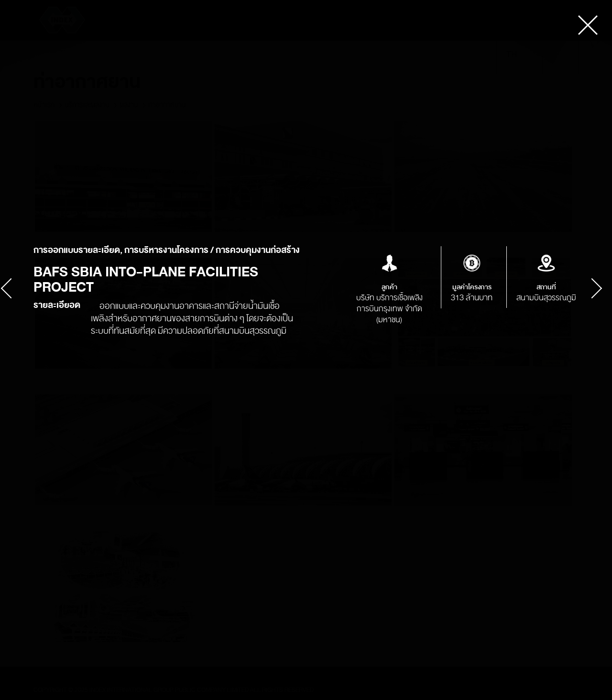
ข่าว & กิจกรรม (340, 55)
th (512, 54)
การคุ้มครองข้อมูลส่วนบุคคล (81, 55)
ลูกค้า (299, 55)
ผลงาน (129, 105)
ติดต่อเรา (437, 55)
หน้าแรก (44, 105)
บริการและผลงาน (87, 105)
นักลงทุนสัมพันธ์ (257, 55)
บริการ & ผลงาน (199, 55)
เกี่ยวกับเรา (148, 55)
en (527, 54)
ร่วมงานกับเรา (392, 55)
